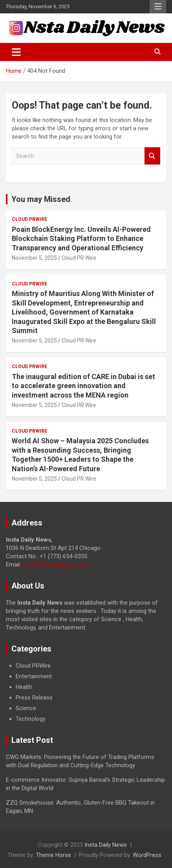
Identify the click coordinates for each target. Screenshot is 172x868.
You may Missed (41, 199)
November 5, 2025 (34, 258)
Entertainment (34, 676)
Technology (31, 719)
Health (24, 687)
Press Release (34, 698)
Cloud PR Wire (79, 258)
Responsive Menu (158, 7)
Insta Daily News (106, 845)
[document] (86, 692)
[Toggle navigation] (16, 52)
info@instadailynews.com (56, 564)
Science (26, 708)
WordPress (147, 855)
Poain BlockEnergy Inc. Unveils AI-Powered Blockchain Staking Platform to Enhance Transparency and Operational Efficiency (81, 239)
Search (152, 156)
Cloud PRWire (29, 219)
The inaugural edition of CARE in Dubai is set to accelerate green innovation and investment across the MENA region (83, 386)
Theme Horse (53, 855)
